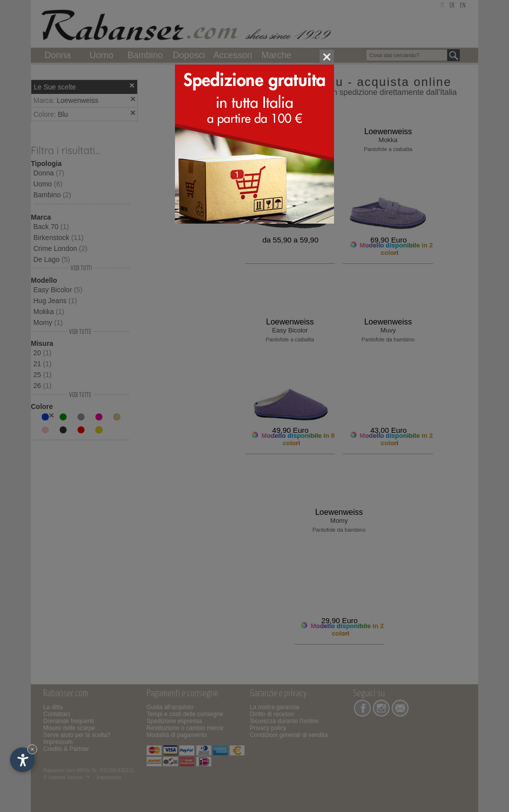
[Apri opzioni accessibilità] (22, 760)
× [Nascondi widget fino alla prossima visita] (32, 749)
